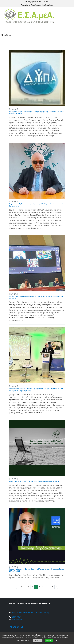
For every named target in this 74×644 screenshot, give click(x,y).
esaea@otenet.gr (18, 620)
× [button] (56, 641)
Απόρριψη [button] (38, 640)
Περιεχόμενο (25, 5)
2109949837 (15, 617)
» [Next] (56, 587)
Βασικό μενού (36, 5)
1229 (51, 587)
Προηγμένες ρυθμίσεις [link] (24, 640)
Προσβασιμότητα (47, 5)
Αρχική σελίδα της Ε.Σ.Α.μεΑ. (37, 2)
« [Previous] (18, 587)
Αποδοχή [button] (49, 640)
